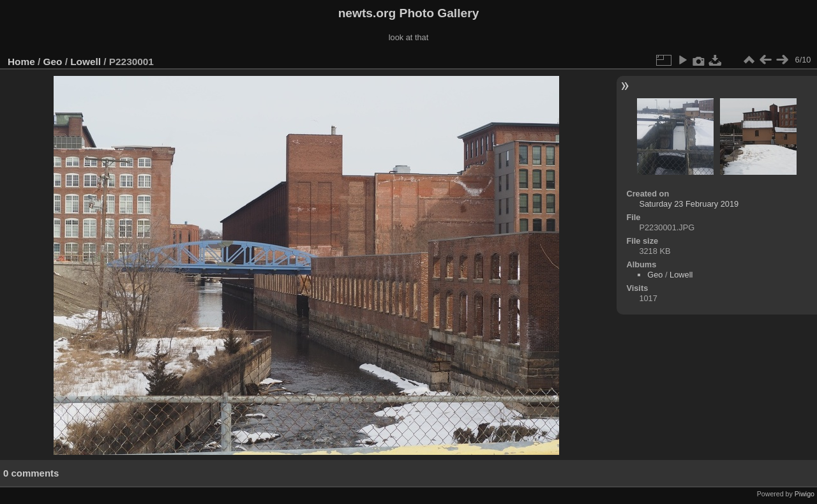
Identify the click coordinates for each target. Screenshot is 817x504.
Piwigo (805, 494)
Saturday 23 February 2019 (689, 204)
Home (21, 62)
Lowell (86, 62)
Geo (53, 62)
